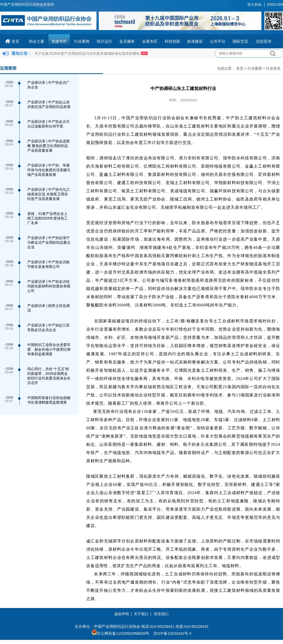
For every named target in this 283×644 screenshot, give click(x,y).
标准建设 (195, 41)
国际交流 (240, 41)
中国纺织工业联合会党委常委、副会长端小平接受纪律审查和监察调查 (49, 349)
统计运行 (104, 41)
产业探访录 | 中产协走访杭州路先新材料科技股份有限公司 (49, 286)
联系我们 (161, 614)
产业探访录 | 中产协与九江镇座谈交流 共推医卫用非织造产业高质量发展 (48, 194)
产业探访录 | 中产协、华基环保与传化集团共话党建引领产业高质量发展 (49, 170)
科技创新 (172, 41)
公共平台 (218, 41)
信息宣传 (264, 41)
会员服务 (127, 41)
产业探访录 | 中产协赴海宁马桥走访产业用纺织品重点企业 (49, 242)
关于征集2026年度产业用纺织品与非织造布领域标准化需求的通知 (87, 53)
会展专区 (150, 41)
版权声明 (122, 614)
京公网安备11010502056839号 (123, 633)
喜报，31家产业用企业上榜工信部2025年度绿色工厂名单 (47, 218)
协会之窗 (37, 41)
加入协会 (254, 4)
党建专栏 (59, 41)
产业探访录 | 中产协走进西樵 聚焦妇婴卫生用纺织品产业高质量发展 (48, 146)
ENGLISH (275, 4)
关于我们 (141, 614)
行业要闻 (82, 41)
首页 (15, 41)
